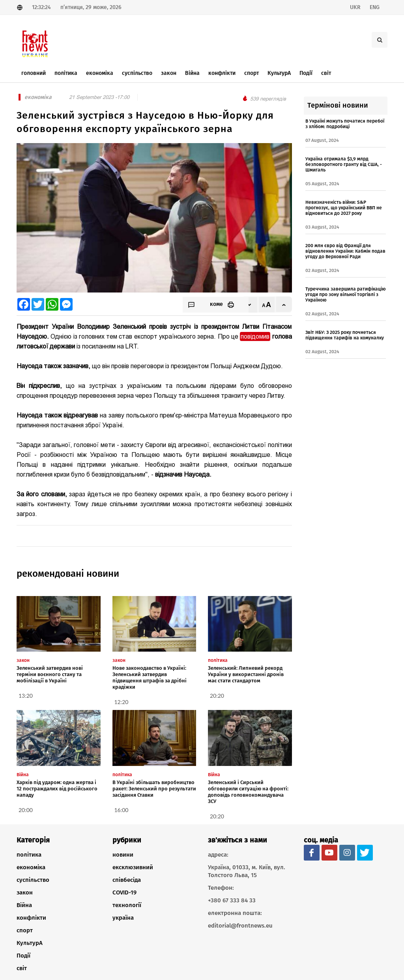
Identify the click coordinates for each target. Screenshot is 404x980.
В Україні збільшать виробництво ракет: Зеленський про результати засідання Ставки (154, 789)
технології (127, 905)
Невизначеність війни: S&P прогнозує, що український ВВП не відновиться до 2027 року (344, 208)
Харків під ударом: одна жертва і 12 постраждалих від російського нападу (57, 789)
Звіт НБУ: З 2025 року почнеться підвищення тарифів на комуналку (345, 335)
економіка (31, 867)
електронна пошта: (235, 913)
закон (25, 892)
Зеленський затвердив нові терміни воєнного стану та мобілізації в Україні (50, 674)
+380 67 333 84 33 (232, 900)
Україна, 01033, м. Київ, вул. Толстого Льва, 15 (247, 871)
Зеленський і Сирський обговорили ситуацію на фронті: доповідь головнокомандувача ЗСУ (248, 792)
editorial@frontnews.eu (240, 926)
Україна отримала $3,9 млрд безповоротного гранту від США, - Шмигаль (344, 164)
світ (22, 968)
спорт (25, 930)
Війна (24, 905)
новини (123, 855)
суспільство (33, 880)
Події (23, 956)
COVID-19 (124, 892)
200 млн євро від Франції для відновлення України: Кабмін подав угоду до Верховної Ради (345, 251)
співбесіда (127, 880)
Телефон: (221, 888)
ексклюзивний (133, 867)
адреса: (218, 855)
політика (29, 855)
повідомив (255, 336)
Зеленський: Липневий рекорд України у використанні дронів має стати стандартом (246, 674)
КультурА (30, 943)
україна (123, 918)
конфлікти (31, 918)
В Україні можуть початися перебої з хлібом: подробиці (345, 124)
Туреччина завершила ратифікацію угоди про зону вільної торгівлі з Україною (346, 294)
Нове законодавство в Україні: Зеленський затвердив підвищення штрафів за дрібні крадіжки (150, 677)
